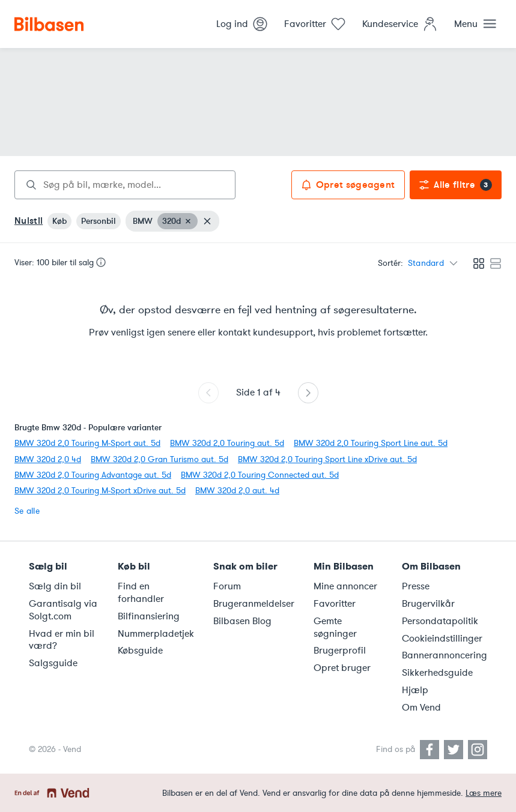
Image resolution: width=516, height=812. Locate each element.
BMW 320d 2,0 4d (48, 459)
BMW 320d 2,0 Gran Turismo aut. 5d (159, 459)
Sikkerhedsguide (437, 673)
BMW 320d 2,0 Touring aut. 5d (227, 443)
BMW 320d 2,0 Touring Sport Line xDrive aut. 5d (327, 459)
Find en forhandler (141, 593)
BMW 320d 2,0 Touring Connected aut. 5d (260, 475)
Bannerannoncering (445, 655)
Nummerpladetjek (156, 634)
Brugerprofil (340, 651)
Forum (227, 586)
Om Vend (421, 708)
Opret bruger (342, 668)
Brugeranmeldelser (254, 604)
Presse (416, 586)
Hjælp (415, 690)
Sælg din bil (55, 586)
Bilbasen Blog (242, 621)
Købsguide (140, 651)
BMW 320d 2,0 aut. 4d (237, 491)
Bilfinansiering (149, 616)
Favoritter (335, 604)
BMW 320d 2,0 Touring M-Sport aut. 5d (87, 443)
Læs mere (484, 793)
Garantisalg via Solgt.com (63, 610)
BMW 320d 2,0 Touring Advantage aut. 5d (93, 475)
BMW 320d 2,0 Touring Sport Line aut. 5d (371, 443)
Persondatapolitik (440, 621)
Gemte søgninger (335, 627)
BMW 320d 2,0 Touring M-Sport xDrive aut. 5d (100, 491)
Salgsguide (53, 663)
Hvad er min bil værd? (62, 640)
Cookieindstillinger (442, 639)
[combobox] (125, 185)
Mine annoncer (345, 586)
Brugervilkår (428, 604)
